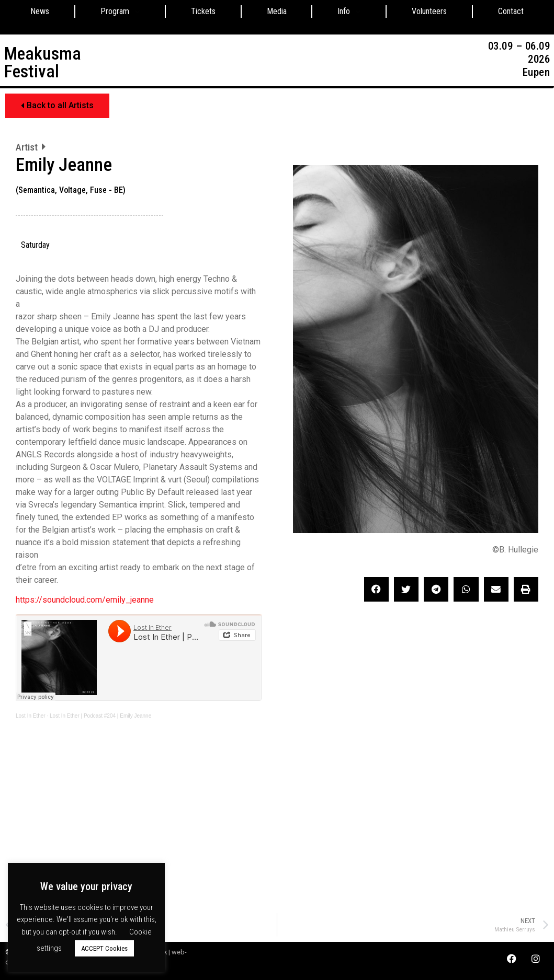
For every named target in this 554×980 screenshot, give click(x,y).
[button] (57, 106)
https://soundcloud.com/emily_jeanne (85, 600)
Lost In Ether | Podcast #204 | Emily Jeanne (100, 716)
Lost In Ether (31, 716)
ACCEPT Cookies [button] (104, 948)
